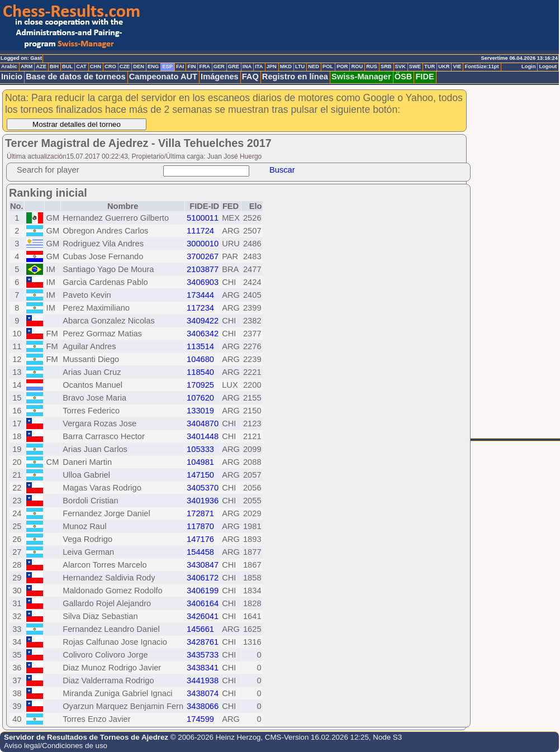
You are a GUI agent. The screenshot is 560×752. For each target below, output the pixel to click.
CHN (96, 66)
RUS (372, 66)
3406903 (203, 282)
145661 (200, 629)
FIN (191, 66)
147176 (200, 539)
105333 (200, 449)
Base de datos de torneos (75, 77)
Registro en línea (295, 77)
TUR (430, 66)
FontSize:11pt (481, 66)
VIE (457, 66)
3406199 (203, 591)
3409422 (203, 321)
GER (219, 66)
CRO (110, 66)
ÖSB (404, 77)
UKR (444, 66)
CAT (81, 66)
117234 (200, 308)
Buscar (282, 170)
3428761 (203, 642)
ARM (27, 66)
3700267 (203, 256)
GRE (234, 66)
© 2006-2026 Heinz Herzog (216, 737)
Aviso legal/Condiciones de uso (56, 746)
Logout (548, 66)
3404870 (203, 423)
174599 (200, 719)
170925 (200, 385)
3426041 (203, 616)
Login (528, 66)
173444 (200, 295)
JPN (272, 66)
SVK (400, 66)
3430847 (203, 565)
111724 (200, 231)
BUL (67, 66)
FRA (204, 66)
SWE (415, 66)
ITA (259, 66)
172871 (200, 513)
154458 (200, 552)
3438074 (203, 693)
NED (314, 66)
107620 (200, 398)
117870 (200, 526)
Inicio (12, 77)
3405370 (203, 488)
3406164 (203, 603)
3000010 (203, 244)
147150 (200, 475)
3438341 (203, 668)
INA (247, 66)
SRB (386, 66)
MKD (286, 66)
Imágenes (220, 77)
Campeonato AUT (163, 77)
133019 (200, 411)
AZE (41, 66)
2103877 (203, 269)
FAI (180, 66)
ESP (167, 66)
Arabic (9, 66)
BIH (54, 66)
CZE (125, 66)
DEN (139, 66)
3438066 (203, 706)
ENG (153, 66)
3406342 (203, 334)
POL (328, 66)
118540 (200, 372)
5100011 (203, 218)
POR (342, 66)
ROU (357, 66)
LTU (300, 66)
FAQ (250, 77)
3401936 (203, 501)
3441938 (203, 680)
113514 (200, 346)
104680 (200, 359)
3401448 (203, 436)
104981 (200, 462)
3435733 (203, 655)
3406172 (203, 578)
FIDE (424, 77)
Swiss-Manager (361, 77)
